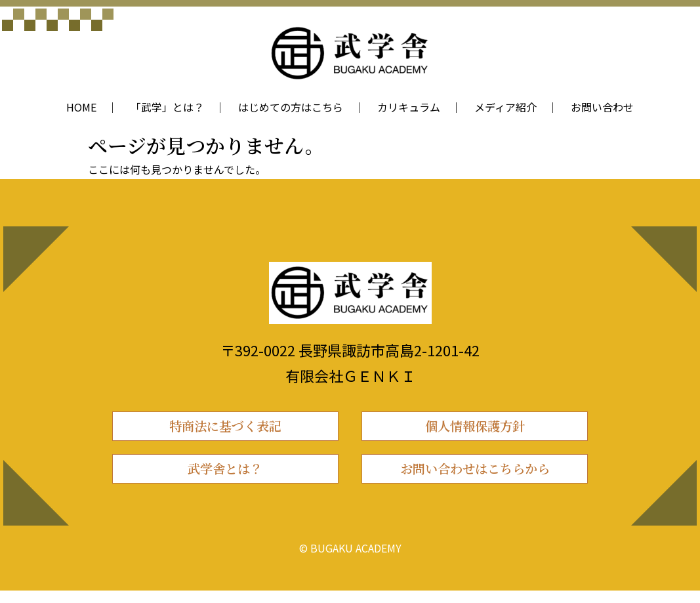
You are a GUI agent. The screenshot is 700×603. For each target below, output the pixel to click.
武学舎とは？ (225, 478)
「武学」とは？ (167, 107)
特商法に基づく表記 (225, 429)
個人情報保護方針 (475, 429)
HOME (81, 107)
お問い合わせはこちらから (475, 478)
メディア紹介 (505, 107)
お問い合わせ (602, 107)
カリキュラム (409, 107)
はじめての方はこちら (291, 107)
